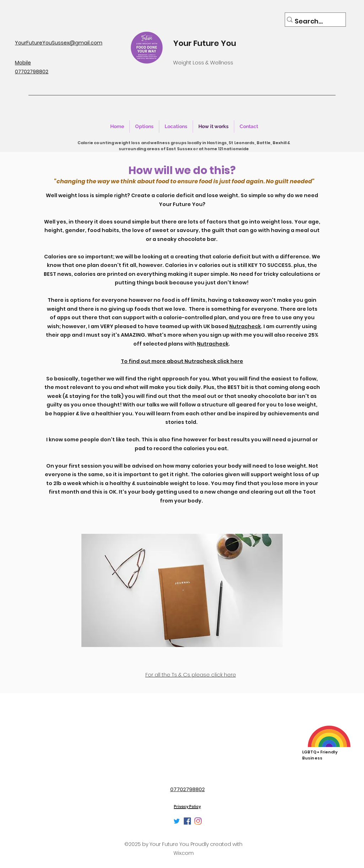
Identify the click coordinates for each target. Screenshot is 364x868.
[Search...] (313, 21)
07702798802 (188, 789)
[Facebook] (187, 821)
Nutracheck (245, 326)
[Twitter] (177, 821)
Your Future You (205, 43)
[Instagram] (198, 821)
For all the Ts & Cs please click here (191, 675)
